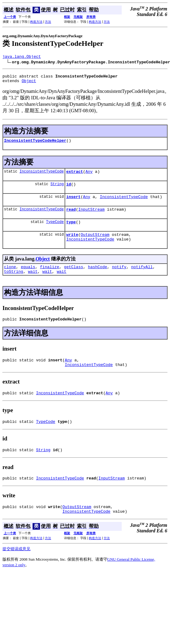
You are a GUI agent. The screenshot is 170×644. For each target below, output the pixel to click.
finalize (49, 278)
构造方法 (36, 22)
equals (28, 278)
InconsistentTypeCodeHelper (35, 144)
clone (10, 278)
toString (14, 283)
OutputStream (95, 244)
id (69, 189)
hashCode (97, 278)
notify (119, 278)
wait (33, 283)
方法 (48, 22)
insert (73, 203)
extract (75, 176)
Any (89, 176)
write (72, 244)
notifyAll (142, 278)
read (71, 217)
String (57, 189)
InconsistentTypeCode (42, 176)
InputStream (91, 217)
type (71, 230)
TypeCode (55, 230)
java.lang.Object (22, 57)
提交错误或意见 (16, 569)
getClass (73, 278)
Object (29, 83)
